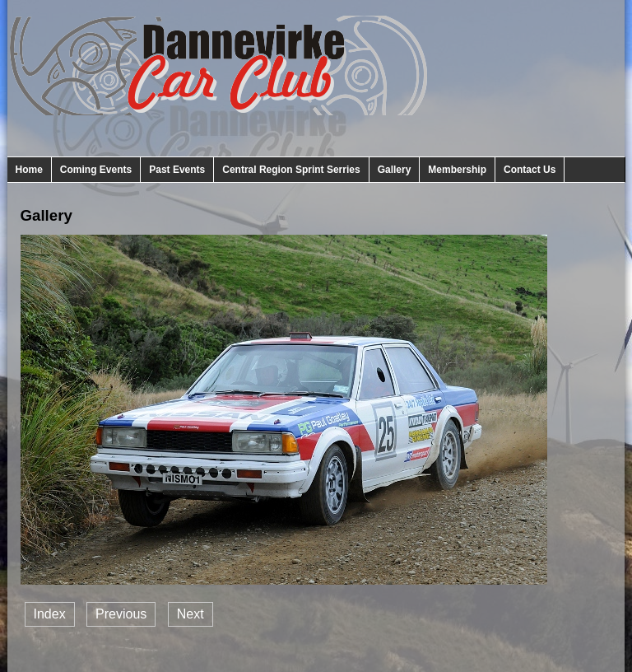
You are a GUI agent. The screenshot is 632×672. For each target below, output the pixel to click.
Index (50, 614)
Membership (457, 170)
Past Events (177, 170)
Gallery (395, 170)
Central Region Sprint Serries (291, 170)
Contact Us (530, 170)
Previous (121, 614)
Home (29, 170)
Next (191, 614)
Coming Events (96, 170)
